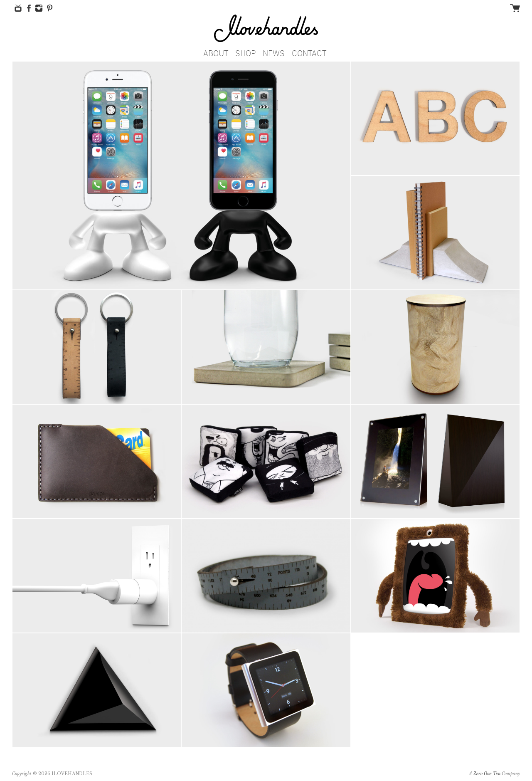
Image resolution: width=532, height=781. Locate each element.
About (216, 52)
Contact (309, 52)
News (274, 52)
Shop (245, 52)
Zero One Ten (487, 774)
